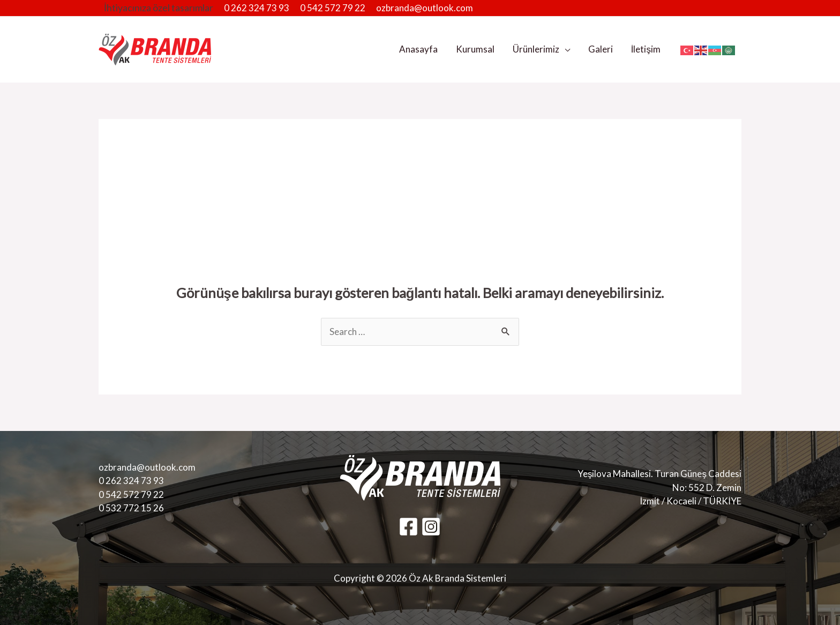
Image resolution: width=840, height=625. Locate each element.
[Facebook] (408, 527)
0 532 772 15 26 (131, 508)
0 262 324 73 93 (257, 8)
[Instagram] (431, 527)
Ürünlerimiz (536, 49)
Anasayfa (418, 49)
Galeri (601, 49)
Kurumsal (475, 49)
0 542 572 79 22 (333, 8)
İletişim (646, 49)
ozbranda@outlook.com (425, 8)
